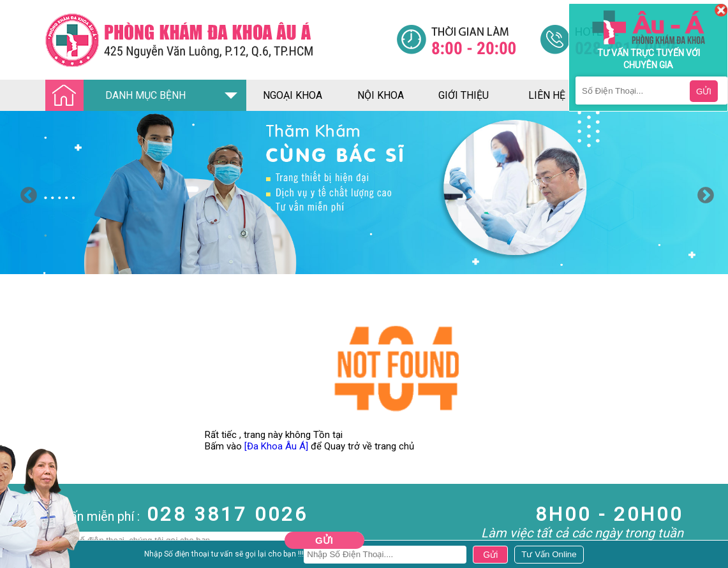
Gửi (324, 540)
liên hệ (547, 95)
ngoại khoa (293, 95)
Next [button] (702, 193)
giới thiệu (464, 95)
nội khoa (381, 95)
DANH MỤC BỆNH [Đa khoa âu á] (119, 96)
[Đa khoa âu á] (221, 40)
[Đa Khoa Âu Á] (276, 446)
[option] (364, 193)
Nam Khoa (22, 557)
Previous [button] (26, 193)
